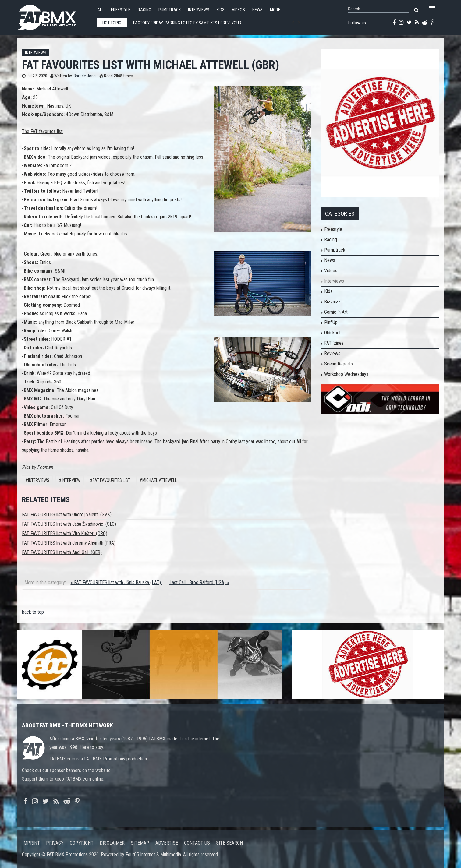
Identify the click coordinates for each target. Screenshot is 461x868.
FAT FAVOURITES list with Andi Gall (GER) (62, 552)
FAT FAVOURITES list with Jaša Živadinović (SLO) (69, 524)
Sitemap (140, 843)
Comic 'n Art (336, 312)
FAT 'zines (334, 343)
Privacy (55, 843)
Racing (144, 10)
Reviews (332, 353)
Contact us (197, 843)
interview (71, 480)
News (257, 10)
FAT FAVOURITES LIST (111, 480)
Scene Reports (339, 364)
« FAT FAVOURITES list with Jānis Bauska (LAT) (116, 582)
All (100, 10)
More (275, 10)
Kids (221, 10)
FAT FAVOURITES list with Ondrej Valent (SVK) (67, 515)
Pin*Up (331, 322)
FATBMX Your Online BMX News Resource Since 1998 (54, 16)
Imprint (31, 843)
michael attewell (160, 480)
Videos (238, 10)
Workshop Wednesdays (346, 374)
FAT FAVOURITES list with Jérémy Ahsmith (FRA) (69, 543)
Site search (229, 843)
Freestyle (121, 10)
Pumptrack (170, 10)
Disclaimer (112, 843)
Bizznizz (332, 302)
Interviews (199, 10)
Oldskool (332, 333)
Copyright (82, 843)
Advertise (167, 843)
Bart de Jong (85, 76)
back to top (33, 612)
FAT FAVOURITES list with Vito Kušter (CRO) (65, 533)
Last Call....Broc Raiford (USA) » (199, 582)
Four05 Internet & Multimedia (153, 854)
